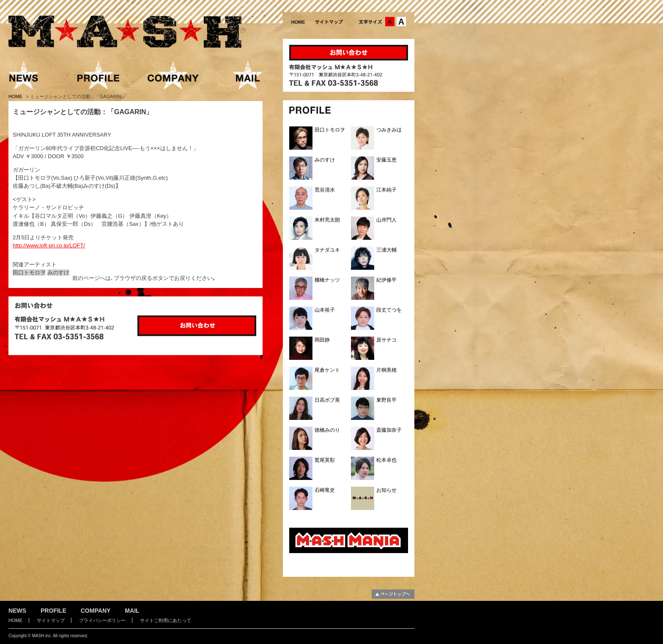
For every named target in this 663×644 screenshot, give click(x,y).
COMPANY (96, 611)
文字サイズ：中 (390, 22)
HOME (16, 96)
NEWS (17, 611)
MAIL (132, 611)
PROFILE (53, 611)
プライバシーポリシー (102, 620)
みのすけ (58, 273)
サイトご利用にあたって (166, 620)
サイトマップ (51, 620)
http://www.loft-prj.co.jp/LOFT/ (49, 245)
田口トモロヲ (29, 273)
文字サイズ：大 (401, 22)
